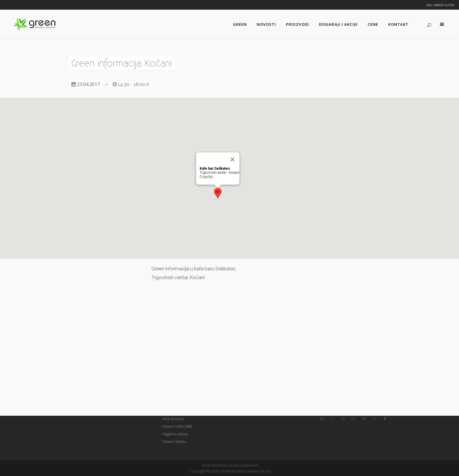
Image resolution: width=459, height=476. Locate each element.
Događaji (206, 177)
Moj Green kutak (440, 5)
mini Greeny (173, 419)
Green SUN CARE (177, 426)
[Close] (232, 159)
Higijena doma (175, 434)
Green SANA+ (174, 441)
